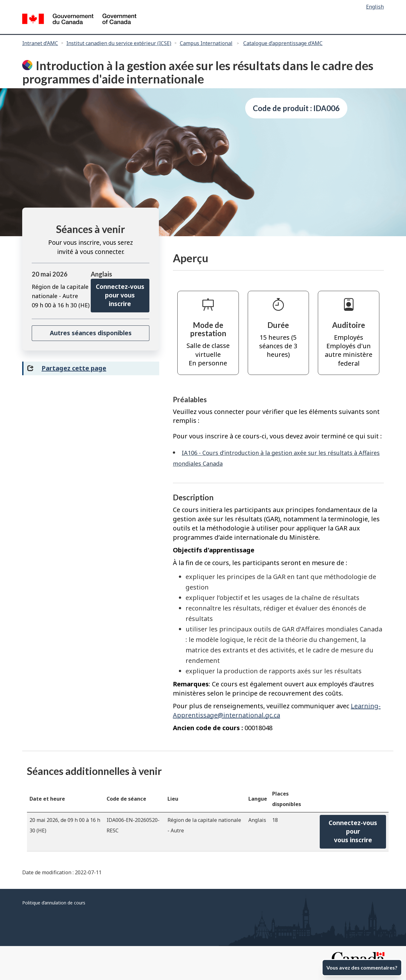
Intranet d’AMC (40, 43)
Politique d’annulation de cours (54, 903)
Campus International (206, 43)
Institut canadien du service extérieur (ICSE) (119, 43)
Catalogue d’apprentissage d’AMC (283, 43)
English (375, 7)
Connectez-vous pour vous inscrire (120, 295)
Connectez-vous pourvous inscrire (353, 832)
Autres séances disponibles (91, 333)
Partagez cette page (74, 368)
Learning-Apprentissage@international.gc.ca (277, 710)
